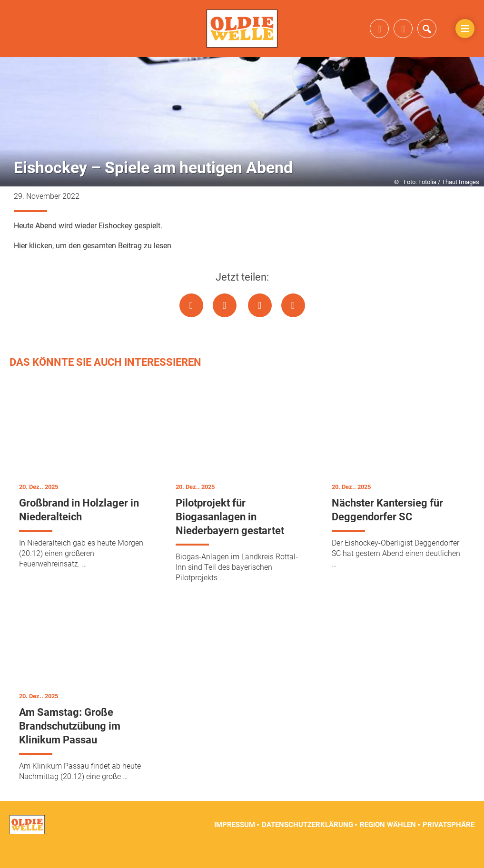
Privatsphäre (449, 844)
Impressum (235, 844)
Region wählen (388, 844)
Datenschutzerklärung (307, 844)
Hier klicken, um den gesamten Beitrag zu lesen (93, 265)
